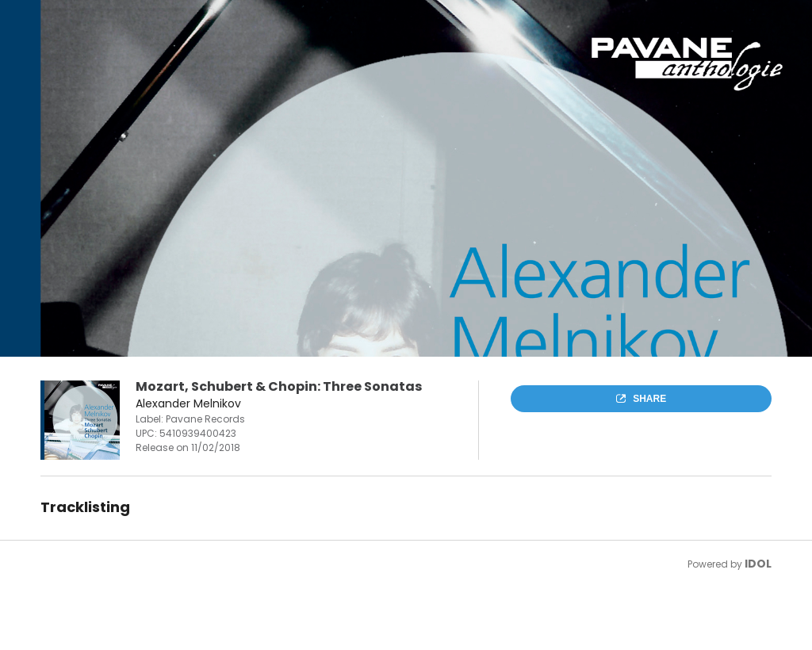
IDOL (758, 564)
